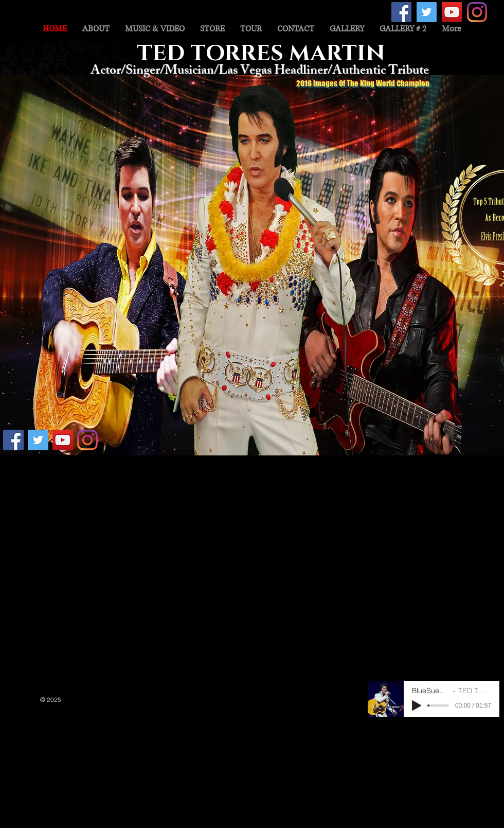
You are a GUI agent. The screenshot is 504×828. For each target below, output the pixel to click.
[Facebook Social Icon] (401, 12)
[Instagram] (477, 12)
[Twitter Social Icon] (427, 12)
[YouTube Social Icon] (452, 12)
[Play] (417, 706)
